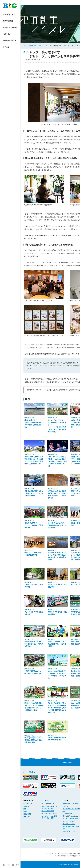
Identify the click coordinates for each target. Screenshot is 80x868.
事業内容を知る (8, 21)
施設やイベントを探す (10, 28)
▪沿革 (25, 809)
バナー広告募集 (30, 772)
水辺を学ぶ (7, 34)
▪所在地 (25, 811)
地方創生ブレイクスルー (37, 46)
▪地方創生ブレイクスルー (49, 813)
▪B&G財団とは (27, 804)
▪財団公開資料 (27, 814)
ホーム (25, 46)
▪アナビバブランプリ (48, 811)
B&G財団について (9, 14)
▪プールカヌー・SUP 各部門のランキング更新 (49, 817)
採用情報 (6, 47)
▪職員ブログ (27, 817)
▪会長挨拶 (26, 806)
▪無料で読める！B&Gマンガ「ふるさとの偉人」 (49, 807)
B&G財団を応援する (10, 41)
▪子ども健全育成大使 (48, 804)
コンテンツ (45, 800)
